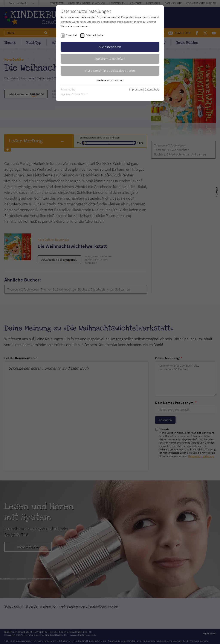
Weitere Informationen (110, 80)
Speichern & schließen (110, 59)
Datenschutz (152, 89)
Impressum (136, 89)
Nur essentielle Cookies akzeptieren (110, 71)
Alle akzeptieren (110, 47)
